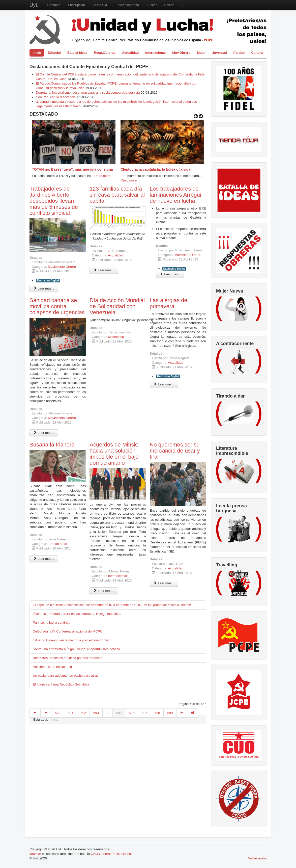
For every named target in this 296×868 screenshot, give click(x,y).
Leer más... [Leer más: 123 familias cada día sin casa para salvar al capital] (104, 270)
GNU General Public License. (112, 854)
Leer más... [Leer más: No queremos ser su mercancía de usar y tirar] (164, 583)
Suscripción (77, 5)
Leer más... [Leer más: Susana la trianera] (44, 559)
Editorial (54, 53)
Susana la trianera (52, 445)
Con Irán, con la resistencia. (57, 97)
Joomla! (35, 854)
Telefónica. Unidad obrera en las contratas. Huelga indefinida (77, 614)
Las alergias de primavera (169, 303)
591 (71, 713)
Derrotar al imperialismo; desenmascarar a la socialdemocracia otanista (88, 93)
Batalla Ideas (77, 53)
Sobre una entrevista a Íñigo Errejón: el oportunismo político (76, 649)
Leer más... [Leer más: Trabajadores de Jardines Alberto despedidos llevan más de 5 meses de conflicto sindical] (44, 288)
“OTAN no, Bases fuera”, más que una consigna (72, 169)
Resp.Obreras (105, 53)
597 (144, 713)
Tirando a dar (58, 544)
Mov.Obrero (181, 53)
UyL (34, 5)
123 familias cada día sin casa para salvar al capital (117, 195)
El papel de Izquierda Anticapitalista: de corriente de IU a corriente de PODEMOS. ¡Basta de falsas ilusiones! (112, 605)
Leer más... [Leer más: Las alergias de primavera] (164, 384)
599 (170, 713)
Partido (239, 53)
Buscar (152, 5)
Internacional (155, 53)
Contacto (54, 5)
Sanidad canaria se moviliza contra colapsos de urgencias (57, 306)
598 (157, 713)
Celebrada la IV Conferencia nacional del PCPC (68, 631)
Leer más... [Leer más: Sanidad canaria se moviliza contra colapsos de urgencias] (44, 433)
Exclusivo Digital (48, 280)
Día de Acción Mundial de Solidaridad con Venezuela (117, 306)
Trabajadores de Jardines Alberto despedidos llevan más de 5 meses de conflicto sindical (54, 201)
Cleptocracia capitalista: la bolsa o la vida (155, 169)
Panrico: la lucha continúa (52, 623)
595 (119, 713)
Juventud (220, 53)
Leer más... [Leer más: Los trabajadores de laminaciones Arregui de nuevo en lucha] (170, 274)
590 (58, 713)
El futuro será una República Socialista (61, 684)
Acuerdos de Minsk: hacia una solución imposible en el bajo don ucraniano (114, 454)
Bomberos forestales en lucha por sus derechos (67, 658)
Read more (102, 176)
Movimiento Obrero (62, 267)
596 (132, 713)
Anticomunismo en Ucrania (52, 667)
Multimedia (116, 337)
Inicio (37, 53)
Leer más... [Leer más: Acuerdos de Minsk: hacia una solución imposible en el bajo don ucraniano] (104, 591)
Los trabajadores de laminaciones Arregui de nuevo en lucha (175, 195)
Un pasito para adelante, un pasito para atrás (66, 676)
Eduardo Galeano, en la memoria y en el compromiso (72, 640)
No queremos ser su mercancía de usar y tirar (175, 451)
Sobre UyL (100, 5)
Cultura (257, 53)
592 (83, 713)
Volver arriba (257, 858)
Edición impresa (127, 5)
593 (96, 713)
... (108, 713)
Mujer (201, 53)
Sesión (169, 5)
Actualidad (130, 53)
